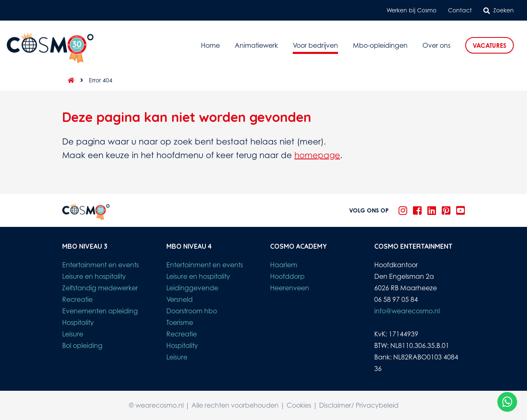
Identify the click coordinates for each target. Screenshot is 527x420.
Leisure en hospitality (94, 276)
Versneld (180, 299)
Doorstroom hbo (192, 311)
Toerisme (180, 322)
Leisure (73, 334)
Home (210, 45)
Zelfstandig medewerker (100, 288)
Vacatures (490, 45)
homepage (317, 155)
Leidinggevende (192, 288)
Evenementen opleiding (100, 311)
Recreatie (77, 299)
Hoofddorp (287, 276)
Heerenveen (290, 288)
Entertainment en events (100, 265)
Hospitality (78, 322)
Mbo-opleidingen (380, 45)
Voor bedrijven (315, 45)
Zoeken (499, 10)
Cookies (299, 405)
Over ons (436, 45)
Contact (460, 10)
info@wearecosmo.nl (407, 311)
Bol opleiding (82, 345)
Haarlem (284, 265)
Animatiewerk (256, 45)
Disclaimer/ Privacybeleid (359, 405)
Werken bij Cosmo (412, 10)
